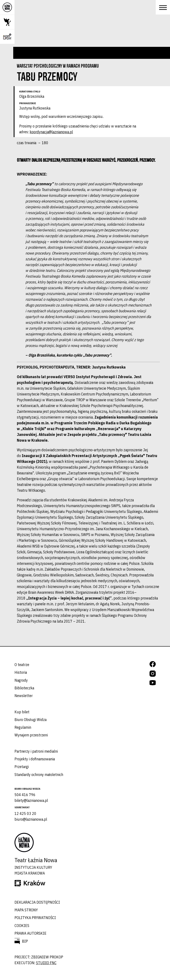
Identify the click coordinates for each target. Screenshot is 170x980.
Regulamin (23, 727)
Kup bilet (22, 712)
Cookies (22, 926)
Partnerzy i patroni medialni (36, 751)
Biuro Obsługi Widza (31, 720)
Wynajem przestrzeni (31, 735)
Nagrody (21, 680)
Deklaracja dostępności (37, 902)
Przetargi (22, 767)
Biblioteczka (24, 688)
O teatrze (22, 665)
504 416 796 (25, 795)
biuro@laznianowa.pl (31, 819)
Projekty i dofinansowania (35, 759)
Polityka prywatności (35, 918)
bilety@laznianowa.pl (31, 800)
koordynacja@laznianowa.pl (51, 132)
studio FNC (46, 963)
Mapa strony (26, 910)
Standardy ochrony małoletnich (39, 775)
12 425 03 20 (25, 813)
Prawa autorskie (31, 933)
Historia (21, 672)
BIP (25, 941)
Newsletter (24, 696)
